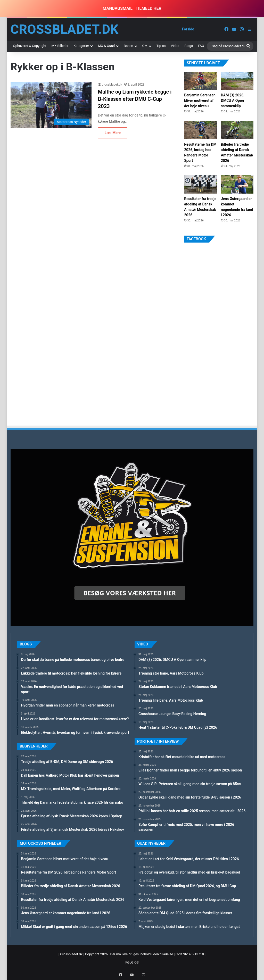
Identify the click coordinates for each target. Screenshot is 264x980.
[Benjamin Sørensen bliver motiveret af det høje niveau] (200, 81)
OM (145, 46)
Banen (128, 46)
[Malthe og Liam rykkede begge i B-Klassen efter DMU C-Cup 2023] (51, 105)
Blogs (189, 46)
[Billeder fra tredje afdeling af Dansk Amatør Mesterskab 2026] (237, 130)
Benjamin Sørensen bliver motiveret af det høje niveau (200, 101)
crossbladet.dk (112, 85)
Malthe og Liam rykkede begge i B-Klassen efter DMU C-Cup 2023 (135, 99)
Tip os (161, 46)
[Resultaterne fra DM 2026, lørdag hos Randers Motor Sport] (200, 130)
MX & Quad (106, 46)
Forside (188, 29)
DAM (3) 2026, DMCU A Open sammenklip (233, 101)
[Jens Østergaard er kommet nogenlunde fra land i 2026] (237, 184)
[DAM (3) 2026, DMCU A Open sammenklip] (237, 81)
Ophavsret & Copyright (30, 46)
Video (175, 46)
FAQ (201, 46)
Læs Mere (113, 133)
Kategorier (81, 46)
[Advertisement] (223, 298)
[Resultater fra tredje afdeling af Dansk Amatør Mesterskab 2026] (200, 184)
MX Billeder (60, 46)
